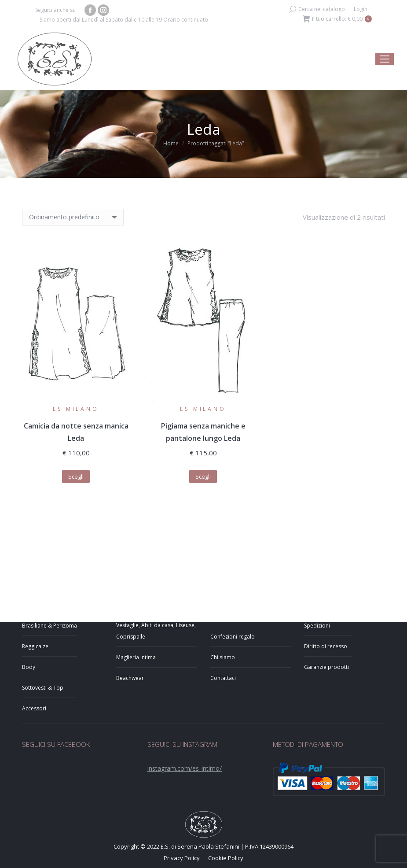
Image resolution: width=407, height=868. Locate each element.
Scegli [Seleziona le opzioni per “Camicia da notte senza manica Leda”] (76, 476)
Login (361, 9)
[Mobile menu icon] (385, 59)
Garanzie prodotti (326, 667)
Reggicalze (35, 646)
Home (171, 143)
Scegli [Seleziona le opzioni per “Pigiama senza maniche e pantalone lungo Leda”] (203, 476)
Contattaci (223, 678)
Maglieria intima (136, 657)
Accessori (34, 708)
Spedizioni (317, 626)
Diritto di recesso (326, 646)
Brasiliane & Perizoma (49, 626)
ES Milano (76, 409)
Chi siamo (223, 657)
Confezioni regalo (233, 637)
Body (29, 667)
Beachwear (130, 678)
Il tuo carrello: (337, 19)
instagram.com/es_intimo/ (185, 768)
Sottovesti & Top (43, 688)
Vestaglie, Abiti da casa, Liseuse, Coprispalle (156, 631)
